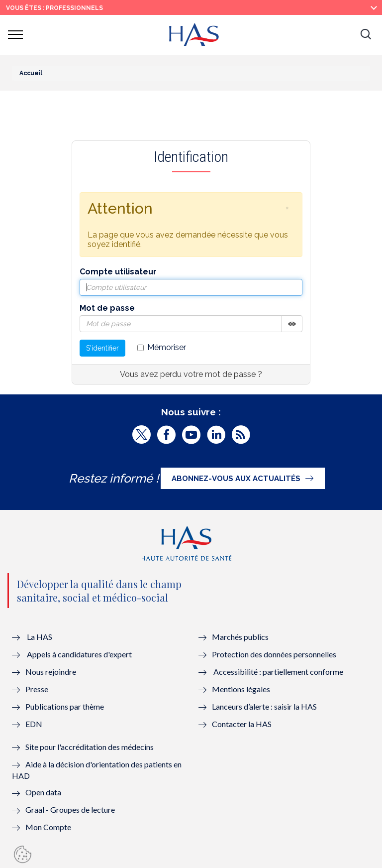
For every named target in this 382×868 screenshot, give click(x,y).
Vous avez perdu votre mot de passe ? (191, 374)
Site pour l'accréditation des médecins (90, 747)
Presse (37, 689)
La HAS (40, 637)
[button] (366, 35)
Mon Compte (48, 827)
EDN (34, 724)
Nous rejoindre (51, 672)
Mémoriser (162, 347)
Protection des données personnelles (274, 654)
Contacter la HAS (242, 724)
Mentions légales (241, 689)
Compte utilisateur (118, 272)
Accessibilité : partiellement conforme (278, 672)
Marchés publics (241, 637)
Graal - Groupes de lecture (70, 809)
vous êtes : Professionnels (54, 8)
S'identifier (102, 348)
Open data (43, 792)
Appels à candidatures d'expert (79, 654)
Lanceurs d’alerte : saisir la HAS (264, 706)
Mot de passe (107, 308)
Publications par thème (65, 706)
